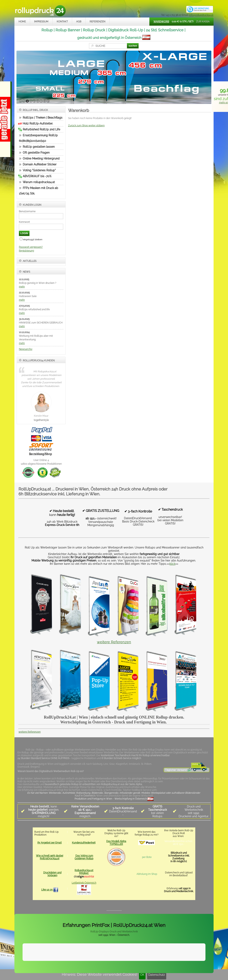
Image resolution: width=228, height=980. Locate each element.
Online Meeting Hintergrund (41, 158)
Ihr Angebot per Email (49, 843)
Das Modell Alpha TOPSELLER (116, 843)
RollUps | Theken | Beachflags (43, 118)
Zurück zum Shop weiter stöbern (86, 126)
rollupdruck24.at (133, 967)
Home (22, 22)
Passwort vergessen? (31, 247)
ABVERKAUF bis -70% (37, 176)
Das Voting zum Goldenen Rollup (84, 857)
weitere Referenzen (114, 642)
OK (142, 975)
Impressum (41, 22)
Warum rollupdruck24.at (39, 182)
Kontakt (62, 22)
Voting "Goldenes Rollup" (39, 170)
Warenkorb (161, 22)
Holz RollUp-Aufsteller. (38, 123)
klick (172, 564)
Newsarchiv (26, 349)
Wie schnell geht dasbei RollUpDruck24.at (50, 857)
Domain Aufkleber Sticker (40, 164)
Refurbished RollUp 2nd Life (41, 129)
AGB (79, 22)
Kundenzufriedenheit (84, 843)
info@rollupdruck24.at (201, 15)
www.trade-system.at (171, 967)
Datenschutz (157, 975)
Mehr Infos (201, 957)
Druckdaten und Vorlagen (52, 874)
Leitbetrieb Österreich (84, 883)
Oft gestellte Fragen (36, 153)
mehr (22, 287)
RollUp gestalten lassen (39, 147)
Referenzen (97, 22)
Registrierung (26, 251)
